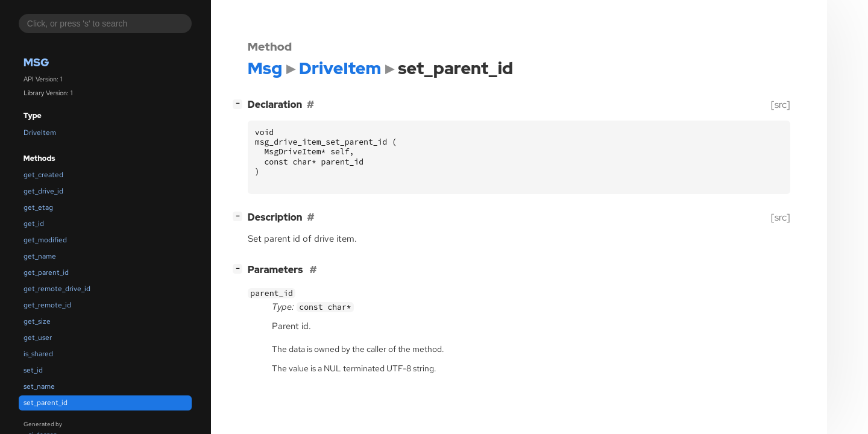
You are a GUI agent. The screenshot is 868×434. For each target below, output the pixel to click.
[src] (781, 105)
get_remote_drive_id (57, 289)
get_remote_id (47, 305)
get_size (37, 321)
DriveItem (40, 133)
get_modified (45, 240)
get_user (38, 338)
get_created (43, 175)
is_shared (38, 354)
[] (240, 103)
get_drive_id (43, 191)
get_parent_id (46, 272)
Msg (36, 62)
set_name (39, 386)
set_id (33, 370)
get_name (40, 256)
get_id (34, 224)
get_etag (38, 207)
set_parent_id (46, 403)
